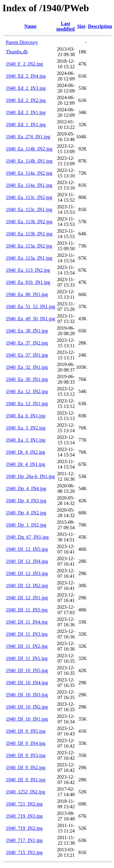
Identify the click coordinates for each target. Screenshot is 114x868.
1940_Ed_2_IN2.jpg (26, 100)
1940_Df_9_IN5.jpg (26, 731)
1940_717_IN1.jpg (24, 840)
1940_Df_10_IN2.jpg (27, 707)
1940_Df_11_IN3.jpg (27, 634)
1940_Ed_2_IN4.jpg (26, 76)
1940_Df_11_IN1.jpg (27, 658)
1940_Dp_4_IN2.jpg (26, 513)
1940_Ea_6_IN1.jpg (26, 416)
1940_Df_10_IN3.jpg (27, 695)
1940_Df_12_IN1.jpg (27, 598)
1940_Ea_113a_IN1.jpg (29, 258)
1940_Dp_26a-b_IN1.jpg (30, 476)
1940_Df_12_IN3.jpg (27, 573)
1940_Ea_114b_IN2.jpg (29, 149)
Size (81, 26)
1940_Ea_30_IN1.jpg (27, 379)
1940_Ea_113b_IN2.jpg (29, 222)
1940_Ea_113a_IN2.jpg (29, 246)
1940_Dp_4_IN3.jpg (26, 501)
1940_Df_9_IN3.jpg (26, 755)
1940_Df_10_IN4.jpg (27, 683)
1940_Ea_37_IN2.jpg (27, 343)
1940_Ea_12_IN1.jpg (27, 404)
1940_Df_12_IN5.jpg (27, 549)
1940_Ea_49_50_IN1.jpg (30, 319)
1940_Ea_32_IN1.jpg (27, 367)
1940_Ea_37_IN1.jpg (27, 355)
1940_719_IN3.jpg (24, 816)
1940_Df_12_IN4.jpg (27, 561)
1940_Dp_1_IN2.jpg (26, 525)
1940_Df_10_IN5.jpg (27, 670)
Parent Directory (22, 42)
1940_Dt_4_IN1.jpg (25, 464)
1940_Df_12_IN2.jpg (27, 585)
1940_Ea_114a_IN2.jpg (29, 173)
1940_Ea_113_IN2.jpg (28, 270)
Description (100, 26)
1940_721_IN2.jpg (24, 804)
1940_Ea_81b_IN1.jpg (28, 282)
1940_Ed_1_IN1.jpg (26, 124)
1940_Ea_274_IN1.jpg (28, 137)
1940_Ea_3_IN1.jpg (26, 440)
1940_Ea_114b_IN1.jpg (29, 161)
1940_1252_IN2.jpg (25, 792)
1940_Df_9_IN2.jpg (26, 767)
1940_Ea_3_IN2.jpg (26, 428)
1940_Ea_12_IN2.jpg (27, 391)
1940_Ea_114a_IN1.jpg (29, 185)
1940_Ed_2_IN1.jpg (26, 112)
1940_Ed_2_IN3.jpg (26, 88)
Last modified (65, 26)
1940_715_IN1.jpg (24, 852)
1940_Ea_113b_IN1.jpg (29, 234)
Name (30, 26)
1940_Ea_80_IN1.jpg (27, 294)
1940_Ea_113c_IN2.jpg (29, 197)
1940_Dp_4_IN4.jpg (26, 488)
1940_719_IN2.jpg (24, 828)
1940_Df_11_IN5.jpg (27, 610)
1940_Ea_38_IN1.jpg (27, 331)
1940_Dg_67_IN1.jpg (27, 537)
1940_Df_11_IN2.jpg (27, 646)
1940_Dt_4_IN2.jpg (25, 452)
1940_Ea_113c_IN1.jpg (29, 209)
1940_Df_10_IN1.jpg (27, 719)
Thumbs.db (17, 52)
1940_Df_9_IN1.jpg (26, 780)
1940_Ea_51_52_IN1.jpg (30, 306)
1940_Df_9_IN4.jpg (26, 743)
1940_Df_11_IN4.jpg (27, 622)
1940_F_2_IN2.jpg (24, 64)
